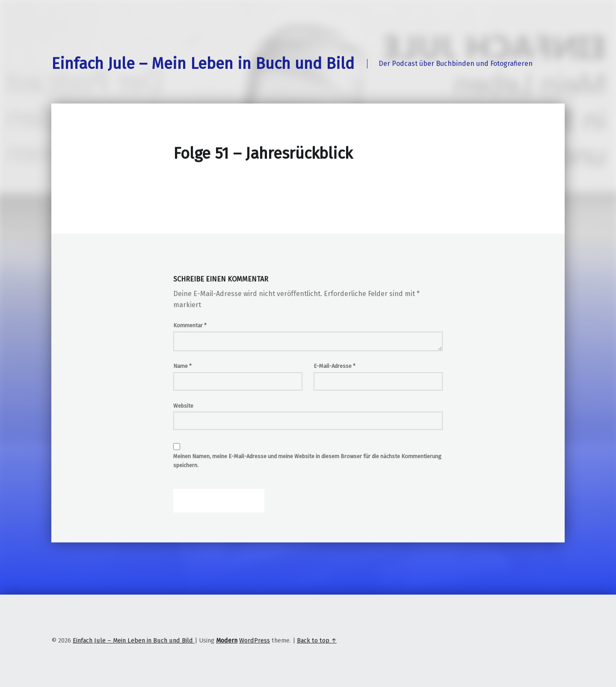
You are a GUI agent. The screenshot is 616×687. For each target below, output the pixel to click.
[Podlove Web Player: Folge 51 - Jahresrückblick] (308, 187)
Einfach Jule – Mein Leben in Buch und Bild (203, 64)
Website (183, 406)
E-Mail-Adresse (335, 366)
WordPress (255, 640)
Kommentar (190, 325)
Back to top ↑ (317, 640)
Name (182, 366)
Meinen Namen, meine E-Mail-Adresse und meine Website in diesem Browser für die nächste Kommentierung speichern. (307, 461)
